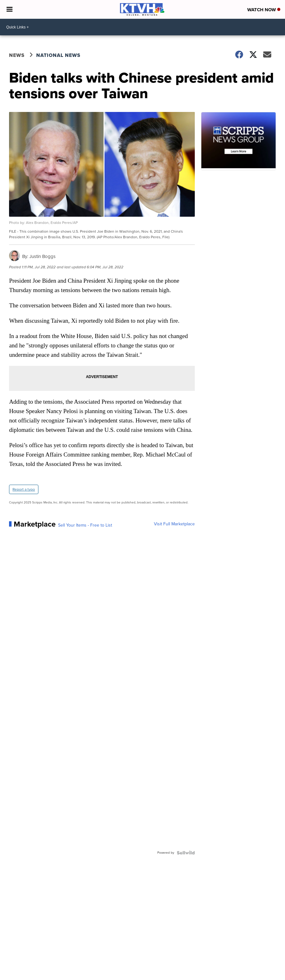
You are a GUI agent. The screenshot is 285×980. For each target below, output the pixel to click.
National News (58, 55)
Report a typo (24, 489)
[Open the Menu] (10, 9)
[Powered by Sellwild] (186, 853)
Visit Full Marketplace (174, 524)
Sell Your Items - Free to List (85, 525)
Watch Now (264, 10)
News (17, 55)
